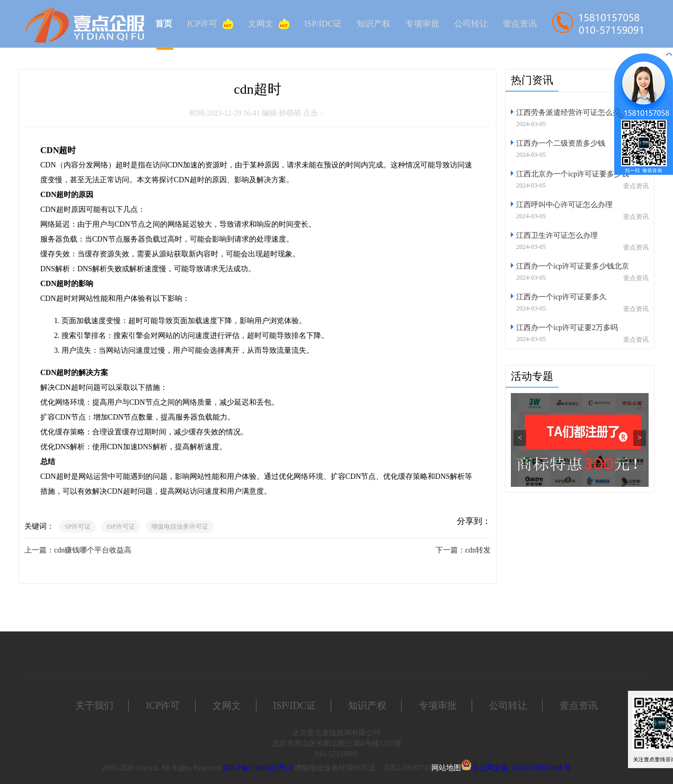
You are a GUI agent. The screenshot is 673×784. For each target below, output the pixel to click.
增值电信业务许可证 (180, 527)
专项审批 (422, 24)
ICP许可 (210, 24)
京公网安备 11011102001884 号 (521, 768)
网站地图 (446, 768)
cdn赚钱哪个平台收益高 (93, 550)
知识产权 (374, 24)
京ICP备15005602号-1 (257, 768)
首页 (164, 24)
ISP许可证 (121, 527)
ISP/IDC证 (323, 24)
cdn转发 (478, 550)
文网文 (269, 24)
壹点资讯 (520, 24)
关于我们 (94, 706)
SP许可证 (78, 527)
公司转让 (471, 24)
